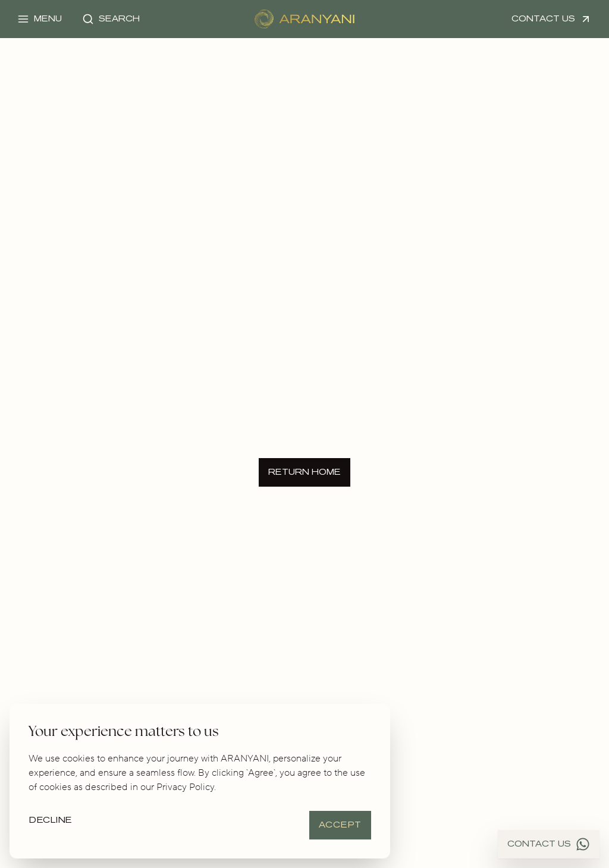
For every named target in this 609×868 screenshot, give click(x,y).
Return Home (304, 472)
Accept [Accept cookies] (340, 825)
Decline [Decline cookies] (51, 820)
